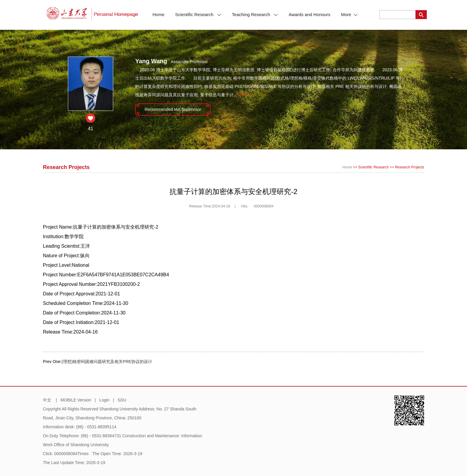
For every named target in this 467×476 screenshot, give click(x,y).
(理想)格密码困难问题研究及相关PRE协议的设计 (107, 362)
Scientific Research (198, 14)
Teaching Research (255, 14)
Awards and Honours (309, 14)
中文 (47, 400)
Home (158, 14)
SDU (122, 400)
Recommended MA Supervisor (173, 109)
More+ (244, 95)
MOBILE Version (76, 400)
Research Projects (410, 167)
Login (104, 400)
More (349, 14)
